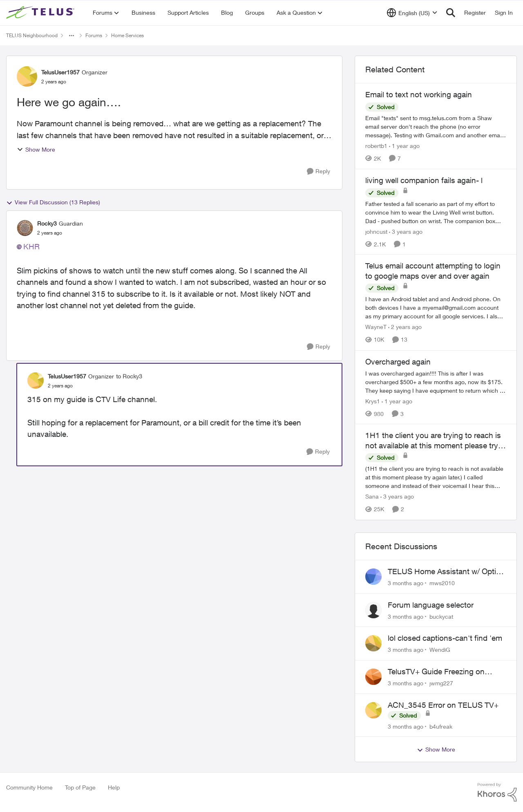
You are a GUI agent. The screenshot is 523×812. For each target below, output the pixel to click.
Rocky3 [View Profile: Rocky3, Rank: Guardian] (47, 223)
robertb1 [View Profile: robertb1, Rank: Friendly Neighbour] (376, 146)
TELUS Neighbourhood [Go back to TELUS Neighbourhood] (32, 35)
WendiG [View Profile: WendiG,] (440, 650)
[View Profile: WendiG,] (373, 643)
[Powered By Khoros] (497, 792)
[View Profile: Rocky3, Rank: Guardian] (25, 228)
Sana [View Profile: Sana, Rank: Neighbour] (372, 497)
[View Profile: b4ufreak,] (373, 710)
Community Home (29, 787)
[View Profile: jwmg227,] (373, 677)
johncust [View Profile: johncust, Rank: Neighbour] (376, 231)
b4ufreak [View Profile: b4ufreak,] (441, 726)
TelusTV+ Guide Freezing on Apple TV (436, 672)
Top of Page (80, 787)
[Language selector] (412, 13)
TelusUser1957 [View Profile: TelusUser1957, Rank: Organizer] (60, 72)
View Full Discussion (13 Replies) (53, 202)
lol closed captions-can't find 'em (445, 638)
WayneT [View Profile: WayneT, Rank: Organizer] (376, 327)
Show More (36, 149)
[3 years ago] (406, 231)
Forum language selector (431, 605)
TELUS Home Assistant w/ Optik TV (444, 572)
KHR (31, 246)
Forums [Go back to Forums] (94, 35)
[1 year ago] (404, 146)
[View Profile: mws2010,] (373, 577)
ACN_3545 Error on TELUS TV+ (443, 705)
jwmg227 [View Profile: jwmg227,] (441, 683)
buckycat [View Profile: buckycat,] (441, 616)
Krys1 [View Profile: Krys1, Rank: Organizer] (373, 401)
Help (114, 787)
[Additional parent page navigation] (72, 36)
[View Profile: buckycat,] (373, 610)
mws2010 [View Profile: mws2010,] (442, 583)
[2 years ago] (405, 327)
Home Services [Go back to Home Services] (127, 35)
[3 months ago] (406, 583)
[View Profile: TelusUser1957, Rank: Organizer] (27, 76)
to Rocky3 (129, 376)
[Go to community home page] (41, 13)
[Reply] (318, 171)
